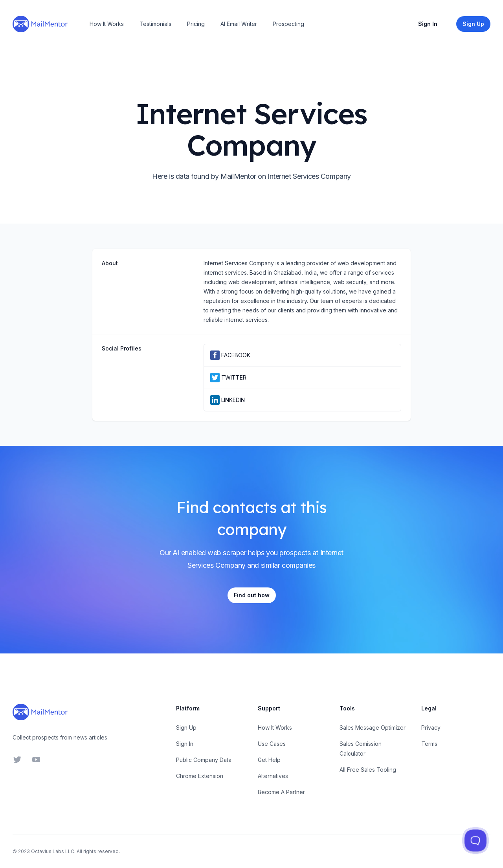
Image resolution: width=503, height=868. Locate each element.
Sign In (428, 24)
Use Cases (272, 744)
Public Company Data (204, 760)
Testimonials (155, 24)
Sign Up (186, 728)
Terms (429, 744)
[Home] (40, 24)
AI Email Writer (239, 24)
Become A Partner (281, 792)
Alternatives (273, 776)
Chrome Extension (200, 776)
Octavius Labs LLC (53, 851)
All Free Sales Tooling (368, 770)
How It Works (107, 24)
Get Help (269, 760)
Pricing (196, 24)
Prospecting (288, 24)
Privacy (431, 728)
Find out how (252, 595)
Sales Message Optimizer (373, 728)
